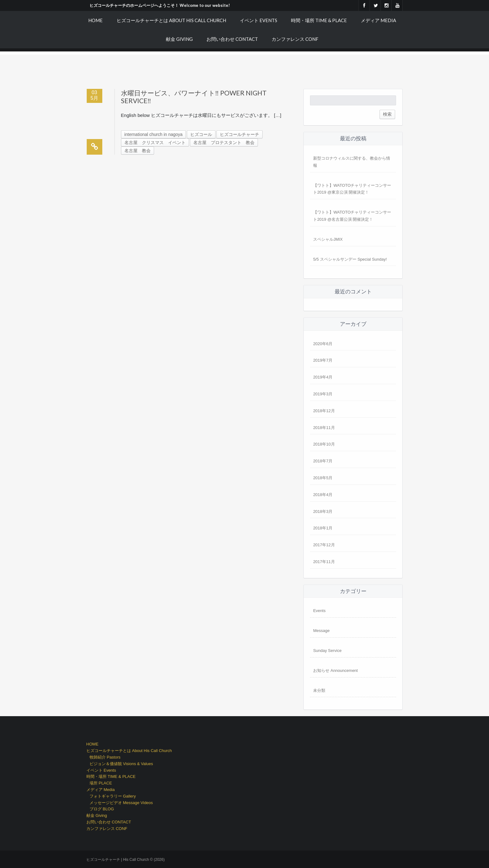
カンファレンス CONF (295, 39)
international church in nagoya (154, 134)
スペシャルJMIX (328, 239)
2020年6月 (323, 344)
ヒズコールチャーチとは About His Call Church (171, 20)
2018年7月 (323, 461)
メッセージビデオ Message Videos (121, 803)
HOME (95, 20)
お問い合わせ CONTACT (232, 39)
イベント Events (259, 20)
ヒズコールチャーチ (240, 134)
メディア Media (378, 20)
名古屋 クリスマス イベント (155, 142)
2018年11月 (324, 428)
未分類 (319, 690)
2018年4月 (323, 495)
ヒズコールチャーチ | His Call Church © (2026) (126, 860)
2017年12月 (324, 545)
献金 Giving (179, 39)
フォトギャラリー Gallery (113, 796)
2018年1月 (323, 528)
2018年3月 (323, 511)
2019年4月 (323, 377)
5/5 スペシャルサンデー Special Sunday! (350, 259)
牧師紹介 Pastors (105, 757)
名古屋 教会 (138, 151)
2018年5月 (323, 478)
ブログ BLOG (102, 809)
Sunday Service (327, 651)
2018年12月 (324, 411)
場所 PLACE (101, 783)
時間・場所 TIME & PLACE (319, 20)
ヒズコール (201, 134)
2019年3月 (323, 394)
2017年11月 (324, 562)
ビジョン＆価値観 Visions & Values (121, 764)
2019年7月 (323, 360)
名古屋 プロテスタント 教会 (224, 142)
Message (321, 631)
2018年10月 (324, 444)
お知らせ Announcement (335, 670)
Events (319, 611)
